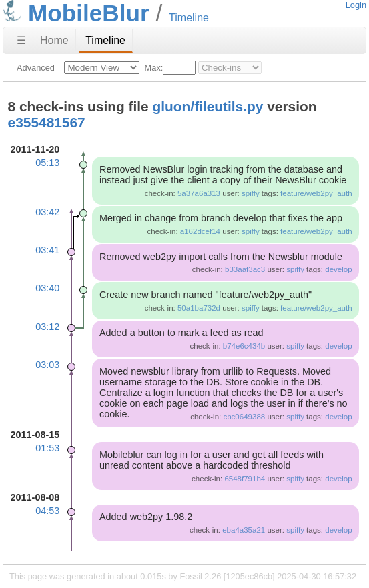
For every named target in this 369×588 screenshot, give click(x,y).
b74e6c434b (244, 346)
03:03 (47, 365)
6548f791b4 (245, 479)
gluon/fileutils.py (208, 106)
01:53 (47, 448)
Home (54, 40)
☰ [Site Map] (21, 40)
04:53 (47, 511)
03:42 (47, 212)
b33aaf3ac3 (245, 269)
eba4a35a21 (244, 530)
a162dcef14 (200, 231)
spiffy (251, 193)
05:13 (47, 163)
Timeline (105, 40)
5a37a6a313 (199, 193)
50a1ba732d (199, 308)
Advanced (36, 68)
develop (338, 269)
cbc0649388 (244, 417)
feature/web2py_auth (316, 193)
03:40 (47, 288)
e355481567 (47, 122)
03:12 (47, 327)
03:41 (47, 250)
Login (356, 5)
